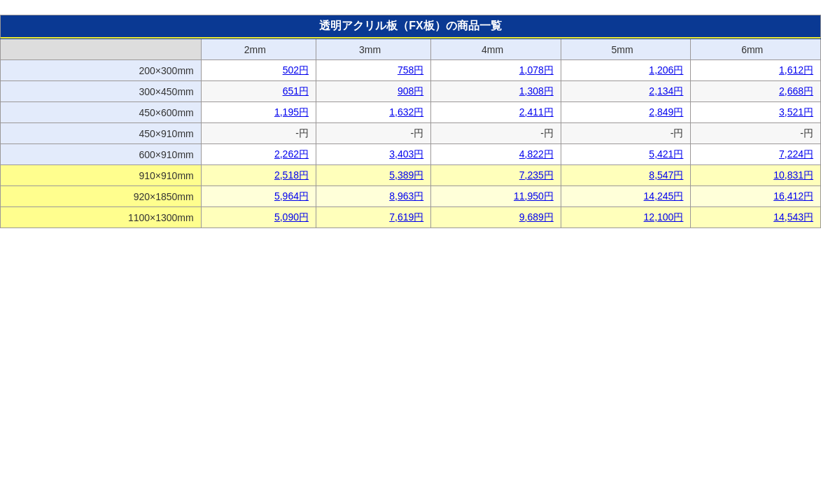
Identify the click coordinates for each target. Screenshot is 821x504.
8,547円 (666, 175)
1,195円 (292, 112)
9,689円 (536, 217)
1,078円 (536, 70)
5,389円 (406, 175)
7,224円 (796, 154)
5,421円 (666, 154)
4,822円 (536, 154)
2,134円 (666, 91)
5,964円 (292, 196)
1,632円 (406, 112)
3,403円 (406, 154)
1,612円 (796, 70)
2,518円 (292, 175)
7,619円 (406, 217)
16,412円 (793, 196)
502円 (296, 70)
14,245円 (664, 196)
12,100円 (664, 217)
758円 (410, 70)
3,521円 (796, 112)
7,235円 (536, 175)
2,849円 (666, 112)
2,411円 (536, 112)
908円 (410, 91)
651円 (296, 91)
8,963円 (406, 196)
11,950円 (534, 196)
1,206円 (666, 70)
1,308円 (536, 91)
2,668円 (796, 91)
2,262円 (292, 154)
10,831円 (793, 175)
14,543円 (793, 217)
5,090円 (292, 217)
